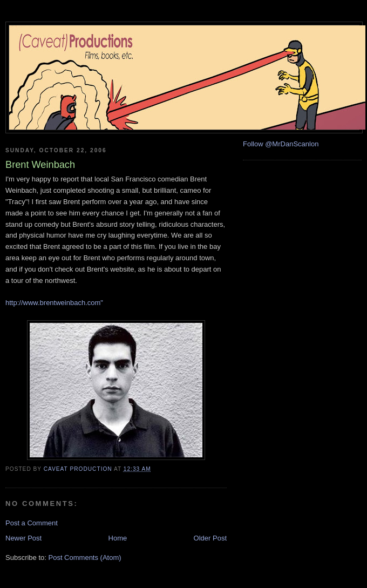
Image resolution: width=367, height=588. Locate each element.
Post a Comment (32, 523)
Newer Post (23, 538)
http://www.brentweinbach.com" (54, 303)
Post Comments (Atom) (85, 557)
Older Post (210, 538)
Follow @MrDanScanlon (281, 144)
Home (118, 538)
